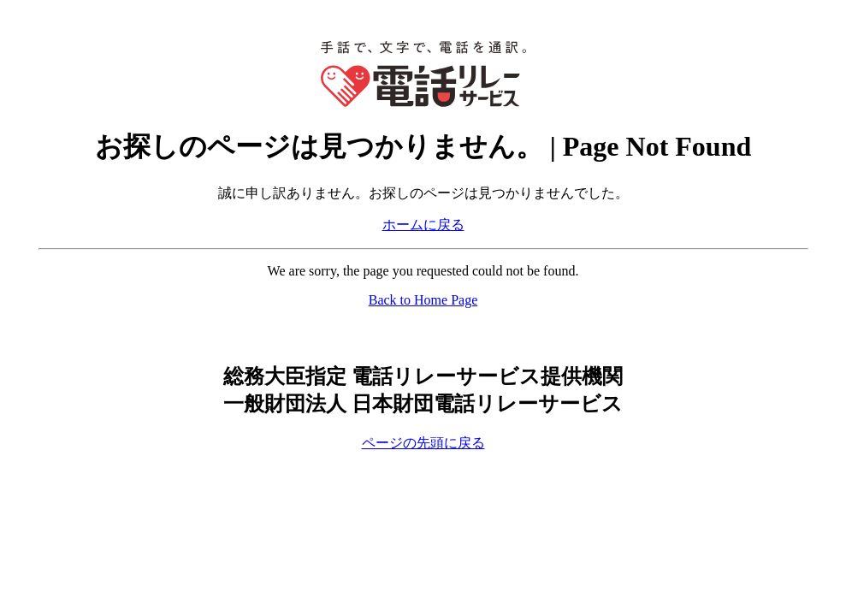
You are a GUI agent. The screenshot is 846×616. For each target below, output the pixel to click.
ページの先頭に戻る (423, 443)
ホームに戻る (423, 225)
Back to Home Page (423, 300)
